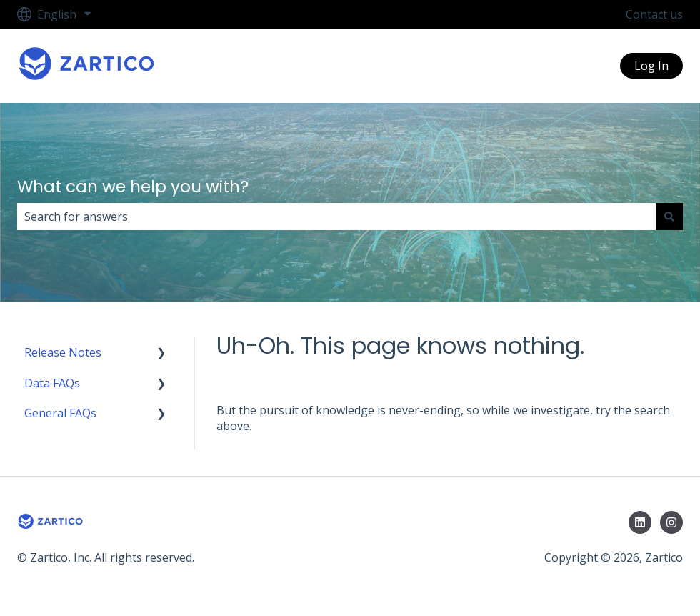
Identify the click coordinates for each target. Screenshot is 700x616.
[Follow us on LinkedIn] (640, 522)
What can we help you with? (133, 187)
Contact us (654, 14)
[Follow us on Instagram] (671, 522)
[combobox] (336, 217)
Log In (651, 66)
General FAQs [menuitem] (60, 413)
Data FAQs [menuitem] (52, 383)
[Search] (669, 217)
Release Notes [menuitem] (63, 352)
